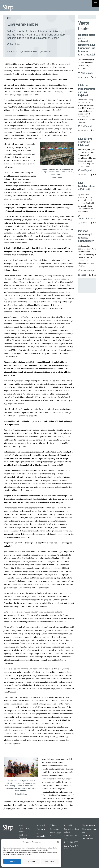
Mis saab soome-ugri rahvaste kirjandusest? (86, 236)
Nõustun (12, 861)
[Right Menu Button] (96, 4)
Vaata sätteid (50, 861)
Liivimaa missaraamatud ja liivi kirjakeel (86, 91)
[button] (58, 842)
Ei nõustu (31, 861)
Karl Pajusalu (87, 73)
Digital (92, 865)
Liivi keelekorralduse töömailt (87, 186)
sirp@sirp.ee (24, 835)
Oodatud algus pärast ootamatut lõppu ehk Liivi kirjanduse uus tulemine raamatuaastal (87, 45)
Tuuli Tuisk (15, 44)
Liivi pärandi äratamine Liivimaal (85, 142)
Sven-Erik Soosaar (87, 219)
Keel (9, 18)
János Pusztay (88, 271)
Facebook (23, 838)
